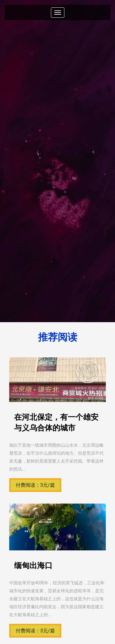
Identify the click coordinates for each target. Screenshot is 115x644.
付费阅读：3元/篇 (35, 485)
